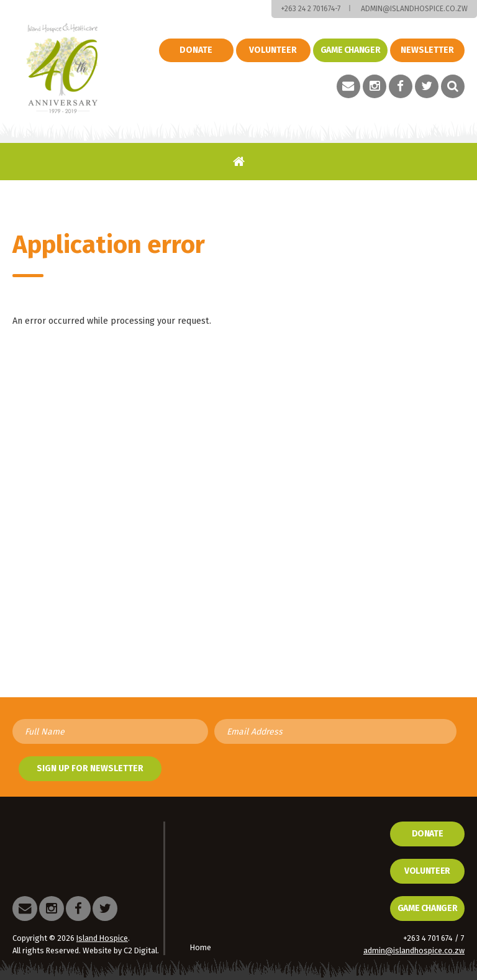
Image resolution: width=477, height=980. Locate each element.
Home (239, 161)
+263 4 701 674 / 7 (434, 938)
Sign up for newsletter (90, 768)
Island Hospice (62, 68)
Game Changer (428, 908)
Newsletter (427, 50)
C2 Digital (140, 950)
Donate (196, 50)
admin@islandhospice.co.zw (414, 9)
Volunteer (273, 50)
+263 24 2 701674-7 (311, 9)
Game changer (351, 50)
